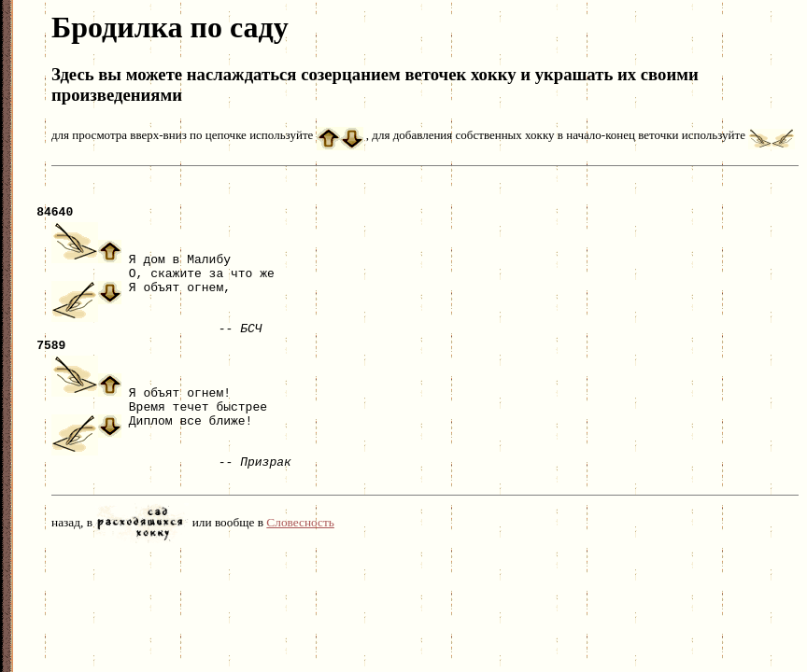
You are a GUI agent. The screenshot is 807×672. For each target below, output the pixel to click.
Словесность (300, 539)
